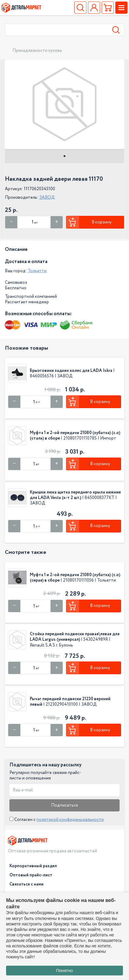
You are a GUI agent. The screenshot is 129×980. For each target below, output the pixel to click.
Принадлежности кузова (37, 51)
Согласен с (57, 820)
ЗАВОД (47, 198)
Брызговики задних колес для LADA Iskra (71, 371)
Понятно (64, 971)
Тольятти (37, 271)
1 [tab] (64, 156)
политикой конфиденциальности (70, 820)
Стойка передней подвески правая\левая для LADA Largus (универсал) (75, 637)
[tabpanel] (64, 104)
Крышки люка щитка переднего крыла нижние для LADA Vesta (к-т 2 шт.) (75, 495)
